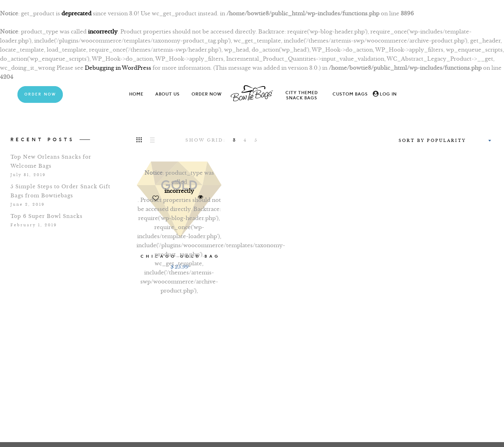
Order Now (40, 94)
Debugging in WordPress (118, 68)
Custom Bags (350, 94)
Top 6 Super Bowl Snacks (46, 216)
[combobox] (444, 141)
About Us (168, 94)
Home (136, 94)
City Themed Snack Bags (302, 95)
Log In (388, 94)
